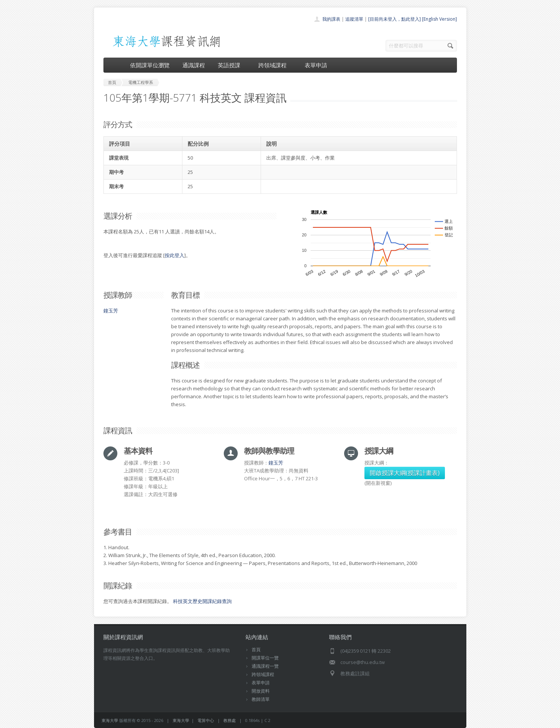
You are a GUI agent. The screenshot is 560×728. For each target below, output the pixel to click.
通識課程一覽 (265, 666)
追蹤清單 (354, 19)
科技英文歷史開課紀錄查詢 (202, 601)
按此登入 (175, 255)
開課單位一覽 (265, 658)
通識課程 (194, 65)
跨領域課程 (275, 65)
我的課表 (331, 19)
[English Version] (439, 19)
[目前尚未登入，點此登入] (395, 19)
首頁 (256, 650)
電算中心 (206, 720)
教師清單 (261, 699)
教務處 (230, 720)
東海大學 (110, 720)
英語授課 (232, 65)
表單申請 (316, 65)
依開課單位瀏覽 (150, 65)
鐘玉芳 (111, 311)
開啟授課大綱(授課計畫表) (405, 473)
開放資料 (261, 691)
